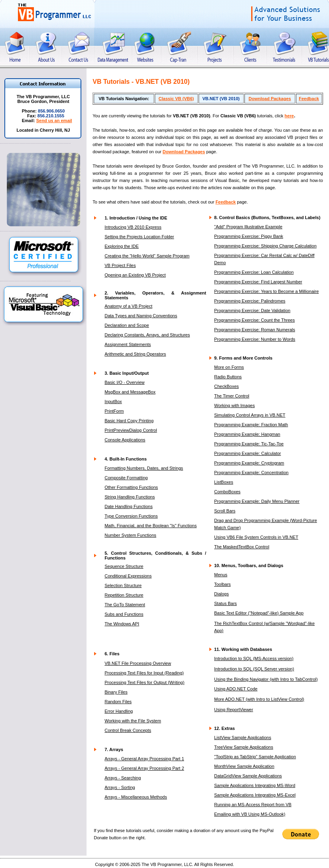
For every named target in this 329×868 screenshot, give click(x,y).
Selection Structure (123, 585)
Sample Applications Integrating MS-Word (255, 785)
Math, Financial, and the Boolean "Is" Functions (151, 526)
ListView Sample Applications (243, 738)
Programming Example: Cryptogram (249, 463)
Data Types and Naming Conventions (141, 316)
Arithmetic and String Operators (135, 354)
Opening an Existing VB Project (135, 275)
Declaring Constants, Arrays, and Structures (147, 335)
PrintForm (114, 411)
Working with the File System (133, 721)
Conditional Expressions (128, 576)
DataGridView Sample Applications (248, 776)
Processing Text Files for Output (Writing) (144, 682)
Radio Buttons (228, 377)
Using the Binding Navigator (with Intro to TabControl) (266, 679)
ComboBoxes (227, 492)
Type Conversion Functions (131, 516)
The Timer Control (232, 396)
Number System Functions (130, 535)
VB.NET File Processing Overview (138, 663)
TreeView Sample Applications (244, 747)
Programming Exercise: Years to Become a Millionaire (266, 291)
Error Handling (119, 711)
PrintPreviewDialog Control (131, 430)
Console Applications (125, 440)
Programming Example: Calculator (248, 453)
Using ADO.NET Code (236, 689)
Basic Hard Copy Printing (129, 421)
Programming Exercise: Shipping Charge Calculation (265, 246)
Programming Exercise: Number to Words (255, 339)
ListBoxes (224, 482)
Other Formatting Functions (131, 487)
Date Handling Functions (128, 506)
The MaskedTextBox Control (242, 547)
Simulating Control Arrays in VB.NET (250, 415)
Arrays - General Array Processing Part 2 (144, 768)
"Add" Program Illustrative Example (248, 227)
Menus (221, 575)
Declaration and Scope (127, 325)
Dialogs (222, 594)
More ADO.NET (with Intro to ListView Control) (259, 699)
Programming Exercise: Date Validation (252, 310)
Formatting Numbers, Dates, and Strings (144, 468)
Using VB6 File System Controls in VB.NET (256, 537)
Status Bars (226, 603)
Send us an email (54, 121)
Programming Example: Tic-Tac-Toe (249, 444)
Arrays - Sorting (120, 787)
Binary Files (116, 692)
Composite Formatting (126, 478)
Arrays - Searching (123, 778)
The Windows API (122, 624)
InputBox (113, 401)
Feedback (309, 99)
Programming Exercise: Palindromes (250, 301)
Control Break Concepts (128, 730)
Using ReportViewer (234, 710)
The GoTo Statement (125, 605)
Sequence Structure (124, 566)
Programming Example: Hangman (247, 434)
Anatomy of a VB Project (128, 306)
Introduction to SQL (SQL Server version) (254, 669)
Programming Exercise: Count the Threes (254, 320)
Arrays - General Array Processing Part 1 (144, 759)
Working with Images (234, 405)
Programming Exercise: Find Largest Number (258, 282)
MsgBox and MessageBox (130, 392)
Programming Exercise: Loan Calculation (254, 272)
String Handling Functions (130, 497)
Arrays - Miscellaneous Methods (136, 797)
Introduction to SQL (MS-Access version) (254, 658)
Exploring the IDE (122, 246)
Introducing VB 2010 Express (133, 227)
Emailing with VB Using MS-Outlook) (250, 814)
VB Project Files (120, 265)
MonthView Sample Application (244, 766)
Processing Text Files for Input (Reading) (144, 673)
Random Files (118, 702)
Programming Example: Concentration (251, 473)
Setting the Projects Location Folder (139, 237)
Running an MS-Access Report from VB (253, 805)
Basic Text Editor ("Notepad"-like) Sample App (259, 613)
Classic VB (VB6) (176, 99)
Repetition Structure (124, 595)
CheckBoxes (227, 386)
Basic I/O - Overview (124, 382)
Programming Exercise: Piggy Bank (249, 236)
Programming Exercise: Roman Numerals (255, 330)
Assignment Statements (128, 344)
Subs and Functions (124, 614)
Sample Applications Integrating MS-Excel (255, 795)
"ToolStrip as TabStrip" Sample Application (255, 757)
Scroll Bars (225, 511)
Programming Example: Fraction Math (251, 425)
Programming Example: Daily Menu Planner (257, 501)
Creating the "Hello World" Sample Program (147, 256)
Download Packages (270, 99)
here (289, 116)
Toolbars (223, 584)
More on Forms (229, 367)
